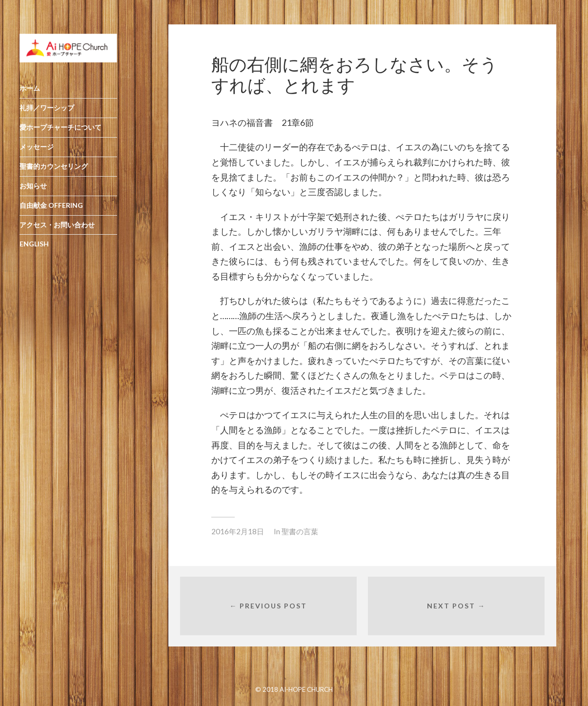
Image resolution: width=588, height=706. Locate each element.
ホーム (30, 96)
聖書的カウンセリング (54, 174)
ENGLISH (34, 252)
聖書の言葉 (300, 531)
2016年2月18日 (238, 531)
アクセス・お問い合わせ (57, 232)
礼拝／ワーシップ (47, 116)
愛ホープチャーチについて (61, 135)
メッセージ (37, 154)
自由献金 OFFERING (51, 213)
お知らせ (33, 193)
